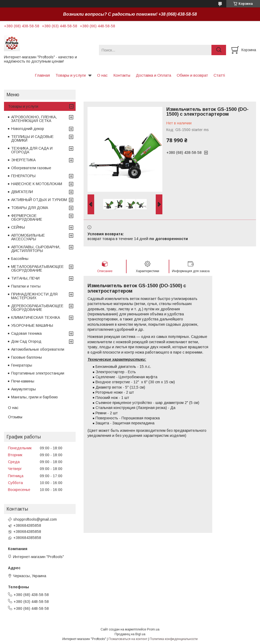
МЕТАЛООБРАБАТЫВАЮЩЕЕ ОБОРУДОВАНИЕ (37, 268)
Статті (219, 75)
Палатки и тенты (26, 286)
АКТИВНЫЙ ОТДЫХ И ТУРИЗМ (39, 200)
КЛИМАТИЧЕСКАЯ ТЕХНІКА (36, 317)
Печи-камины (23, 381)
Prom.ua (153, 629)
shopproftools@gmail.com (35, 519)
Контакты (122, 75)
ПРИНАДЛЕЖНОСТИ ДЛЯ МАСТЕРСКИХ (34, 296)
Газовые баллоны (27, 357)
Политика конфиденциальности (174, 639)
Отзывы (15, 417)
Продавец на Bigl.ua (130, 634)
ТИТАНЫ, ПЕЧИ (25, 278)
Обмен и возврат (192, 75)
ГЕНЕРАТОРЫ (23, 176)
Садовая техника (26, 333)
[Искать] (219, 50)
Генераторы (22, 365)
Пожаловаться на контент (128, 639)
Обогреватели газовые (31, 168)
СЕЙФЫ (18, 227)
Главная (42, 75)
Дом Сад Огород (26, 341)
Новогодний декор (28, 129)
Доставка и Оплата (153, 75)
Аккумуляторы (23, 389)
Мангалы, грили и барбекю (34, 397)
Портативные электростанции (38, 373)
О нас (102, 75)
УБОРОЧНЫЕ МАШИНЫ (32, 325)
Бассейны (20, 259)
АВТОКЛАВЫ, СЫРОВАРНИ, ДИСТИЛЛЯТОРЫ (36, 249)
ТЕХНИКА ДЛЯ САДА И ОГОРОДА (32, 150)
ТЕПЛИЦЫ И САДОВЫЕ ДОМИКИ (32, 138)
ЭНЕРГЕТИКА (23, 160)
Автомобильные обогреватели (38, 349)
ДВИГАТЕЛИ (22, 192)
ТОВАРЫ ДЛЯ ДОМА (30, 208)
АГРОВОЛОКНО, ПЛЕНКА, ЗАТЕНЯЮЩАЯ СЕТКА (34, 119)
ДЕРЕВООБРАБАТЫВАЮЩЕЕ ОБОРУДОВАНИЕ (37, 308)
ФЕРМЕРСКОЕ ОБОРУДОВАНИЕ (27, 217)
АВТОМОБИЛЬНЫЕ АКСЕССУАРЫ (28, 237)
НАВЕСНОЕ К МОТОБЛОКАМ (37, 184)
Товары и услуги (71, 75)
